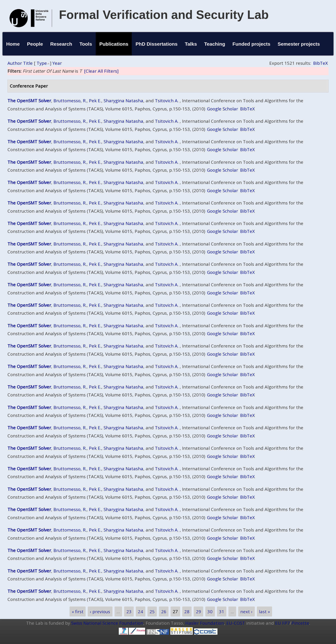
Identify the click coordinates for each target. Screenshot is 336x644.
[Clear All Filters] (101, 71)
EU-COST (236, 623)
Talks (191, 44)
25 (152, 612)
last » (264, 612)
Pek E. (95, 101)
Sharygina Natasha (123, 101)
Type (42, 63)
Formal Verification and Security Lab (164, 15)
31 (222, 612)
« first (78, 612)
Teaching (215, 44)
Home (13, 44)
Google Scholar (222, 109)
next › (246, 612)
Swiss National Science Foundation (107, 623)
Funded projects (251, 44)
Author (15, 63)
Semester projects (299, 44)
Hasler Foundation (205, 623)
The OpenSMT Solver (29, 101)
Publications (114, 44)
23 (129, 612)
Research (61, 44)
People (35, 44)
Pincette (300, 623)
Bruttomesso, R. (70, 101)
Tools (86, 44)
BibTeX (320, 63)
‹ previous (100, 612)
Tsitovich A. (167, 101)
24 (140, 612)
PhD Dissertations (157, 44)
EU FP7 (282, 623)
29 (199, 612)
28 (187, 612)
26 (164, 612)
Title (28, 63)
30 (210, 612)
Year (57, 63)
